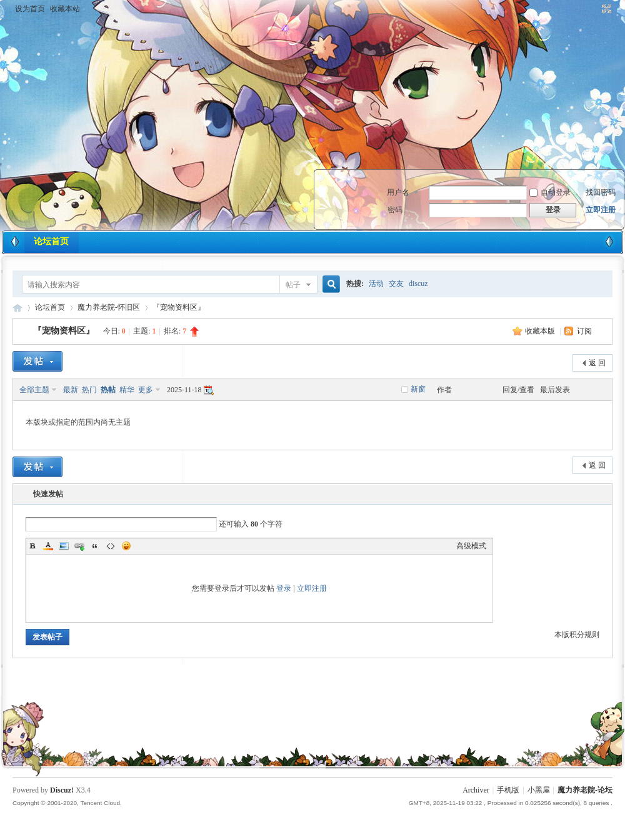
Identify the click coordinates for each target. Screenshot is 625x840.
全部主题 (34, 390)
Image (64, 546)
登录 (284, 588)
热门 (89, 390)
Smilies (126, 546)
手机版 (508, 790)
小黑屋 (539, 790)
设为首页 (30, 9)
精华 (127, 390)
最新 (71, 390)
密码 (395, 210)
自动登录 (550, 192)
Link (79, 546)
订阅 (584, 331)
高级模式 (471, 546)
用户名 (398, 192)
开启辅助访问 (595, 9)
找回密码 (601, 192)
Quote (95, 546)
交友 (396, 284)
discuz (418, 284)
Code (111, 546)
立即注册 (601, 210)
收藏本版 (541, 331)
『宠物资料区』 (179, 307)
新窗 (418, 389)
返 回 (597, 363)
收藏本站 (65, 9)
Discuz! (62, 790)
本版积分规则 (577, 635)
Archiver (476, 790)
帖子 (293, 285)
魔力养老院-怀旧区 (109, 307)
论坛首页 (51, 241)
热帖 (108, 390)
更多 (146, 390)
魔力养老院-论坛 (17, 308)
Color (48, 546)
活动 (376, 284)
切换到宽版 (605, 9)
